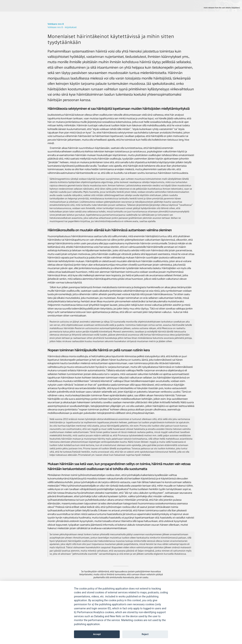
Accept (97, 634)
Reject (145, 634)
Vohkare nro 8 (56, 24)
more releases (222, 8)
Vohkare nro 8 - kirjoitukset (62, 27)
